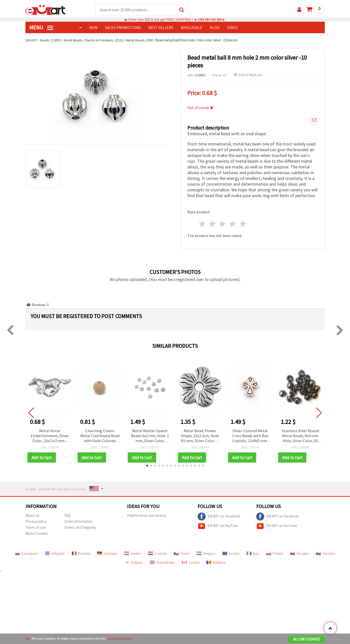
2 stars (212, 223)
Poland (275, 553)
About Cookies (37, 533)
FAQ (67, 515)
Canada (191, 562)
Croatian (157, 553)
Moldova (216, 562)
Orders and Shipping (80, 527)
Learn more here (120, 639)
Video (232, 28)
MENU (41, 28)
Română (81, 553)
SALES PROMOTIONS (123, 28)
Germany (107, 553)
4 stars (233, 223)
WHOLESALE (192, 28)
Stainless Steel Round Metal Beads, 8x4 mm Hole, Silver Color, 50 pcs (300, 435)
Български (26, 553)
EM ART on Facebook (219, 516)
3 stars (223, 223)
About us (32, 515)
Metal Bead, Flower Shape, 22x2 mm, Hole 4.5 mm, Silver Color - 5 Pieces (200, 435)
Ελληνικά (55, 553)
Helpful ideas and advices (147, 515)
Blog (215, 28)
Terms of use (36, 527)
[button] (147, 465)
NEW (93, 28)
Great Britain (162, 562)
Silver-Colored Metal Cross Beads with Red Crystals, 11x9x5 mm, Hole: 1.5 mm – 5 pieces (250, 435)
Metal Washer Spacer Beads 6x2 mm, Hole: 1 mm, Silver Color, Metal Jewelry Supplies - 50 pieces (150, 435)
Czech (182, 553)
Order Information (78, 521)
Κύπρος (134, 562)
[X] (28, 639)
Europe (231, 553)
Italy (253, 553)
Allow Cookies (306, 639)
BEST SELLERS (161, 28)
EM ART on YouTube (218, 525)
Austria (132, 553)
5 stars (243, 223)
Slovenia (325, 553)
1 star (202, 223)
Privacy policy (36, 521)
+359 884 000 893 (210, 20)
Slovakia (299, 553)
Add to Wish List (248, 75)
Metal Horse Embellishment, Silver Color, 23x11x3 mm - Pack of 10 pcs (50, 435)
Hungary (206, 553)
